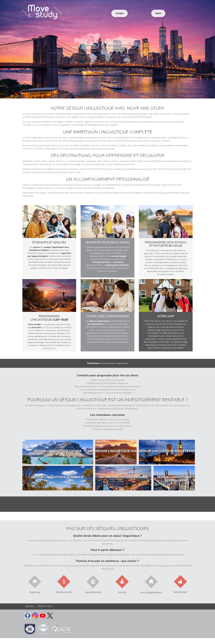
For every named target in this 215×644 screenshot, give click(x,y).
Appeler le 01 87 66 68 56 (119, 45)
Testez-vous (45, 606)
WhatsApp (89, 45)
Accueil (30, 606)
